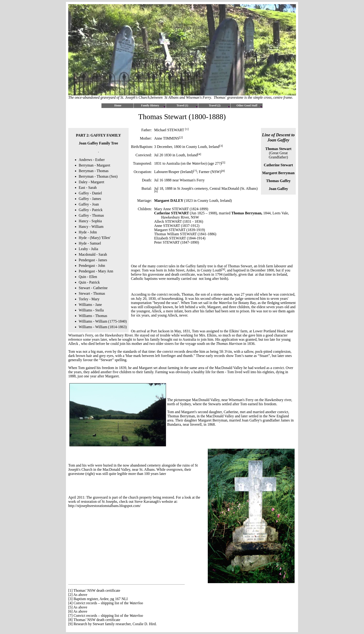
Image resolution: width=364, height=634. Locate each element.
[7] (70, 616)
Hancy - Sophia (90, 221)
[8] (70, 620)
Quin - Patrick (89, 282)
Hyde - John (88, 232)
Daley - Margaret (91, 182)
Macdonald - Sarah (93, 254)
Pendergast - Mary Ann (96, 271)
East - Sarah (88, 188)
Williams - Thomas (93, 316)
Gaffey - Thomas (91, 215)
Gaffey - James (90, 199)
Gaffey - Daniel (90, 193)
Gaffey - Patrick (91, 210)
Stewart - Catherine (93, 288)
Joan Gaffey (278, 189)
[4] (70, 603)
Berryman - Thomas (94, 171)
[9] (70, 624)
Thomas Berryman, (247, 213)
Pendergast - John (92, 266)
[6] (70, 611)
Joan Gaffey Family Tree (98, 143)
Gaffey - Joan (89, 204)
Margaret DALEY (169, 201)
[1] (187, 129)
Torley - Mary (89, 299)
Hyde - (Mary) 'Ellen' (95, 238)
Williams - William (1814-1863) (103, 327)
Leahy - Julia (88, 249)
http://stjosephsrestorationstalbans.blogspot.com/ (104, 506)
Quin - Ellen (88, 277)
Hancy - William (91, 227)
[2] (70, 595)
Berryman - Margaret (94, 165)
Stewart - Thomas (92, 293)
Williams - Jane (90, 305)
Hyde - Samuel (90, 243)
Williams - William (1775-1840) (103, 321)
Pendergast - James (93, 260)
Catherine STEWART (172, 213)
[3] (70, 599)
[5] (70, 607)
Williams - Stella (91, 310)
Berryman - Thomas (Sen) (98, 176)
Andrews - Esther (92, 160)
